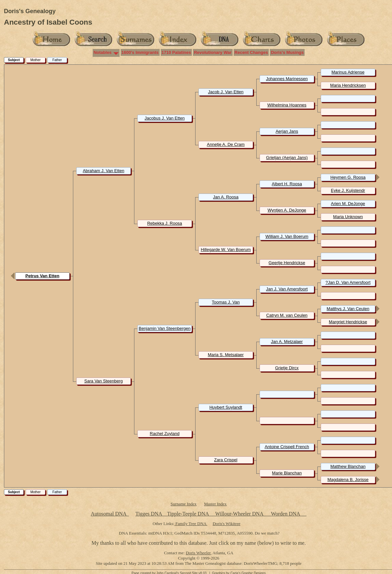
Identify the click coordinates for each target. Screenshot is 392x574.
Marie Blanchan (287, 473)
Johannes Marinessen (287, 79)
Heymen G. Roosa (348, 177)
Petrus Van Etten (42, 276)
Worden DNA (286, 514)
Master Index (215, 504)
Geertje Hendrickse (287, 263)
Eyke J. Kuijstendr (348, 190)
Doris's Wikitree (226, 524)
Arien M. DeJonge (348, 204)
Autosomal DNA (110, 514)
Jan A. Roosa (226, 197)
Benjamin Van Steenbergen (165, 328)
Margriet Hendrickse (348, 322)
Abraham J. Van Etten (104, 171)
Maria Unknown (348, 217)
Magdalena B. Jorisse (348, 480)
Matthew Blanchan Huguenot (348, 469)
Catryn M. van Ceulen (287, 315)
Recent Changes (251, 52)
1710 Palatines (176, 52)
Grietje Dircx (287, 368)
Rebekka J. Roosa (165, 223)
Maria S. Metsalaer (226, 355)
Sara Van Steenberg (104, 381)
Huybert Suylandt (226, 407)
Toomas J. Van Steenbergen (226, 305)
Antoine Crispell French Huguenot (287, 449)
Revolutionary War (213, 52)
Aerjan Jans (287, 131)
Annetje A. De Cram (226, 144)
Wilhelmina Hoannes (287, 105)
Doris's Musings (287, 52)
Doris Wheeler (198, 553)
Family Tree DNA (191, 524)
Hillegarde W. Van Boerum (226, 250)
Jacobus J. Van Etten (165, 118)
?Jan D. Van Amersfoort (348, 282)
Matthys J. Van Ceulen (348, 309)
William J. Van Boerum (287, 236)
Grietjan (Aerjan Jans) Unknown (287, 160)
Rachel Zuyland (165, 434)
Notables (103, 52)
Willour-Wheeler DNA (240, 514)
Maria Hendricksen (348, 85)
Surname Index (184, 504)
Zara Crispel (226, 460)
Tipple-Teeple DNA (188, 514)
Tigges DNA (149, 514)
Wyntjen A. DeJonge (287, 210)
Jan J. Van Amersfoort (287, 289)
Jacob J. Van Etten (226, 92)
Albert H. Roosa (287, 184)
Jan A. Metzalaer (287, 342)
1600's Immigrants (140, 52)
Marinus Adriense (348, 72)
